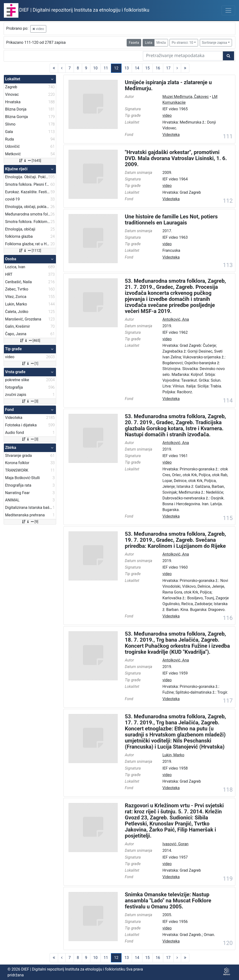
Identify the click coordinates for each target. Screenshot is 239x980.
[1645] (30, 161)
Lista (148, 43)
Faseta (134, 43)
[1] (30, 364)
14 (137, 68)
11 (106, 68)
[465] (30, 341)
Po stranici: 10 (182, 43)
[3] (30, 401)
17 (168, 68)
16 (158, 68)
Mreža (161, 43)
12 (116, 68)
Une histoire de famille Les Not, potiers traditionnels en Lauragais (171, 220)
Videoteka (171, 135)
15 (147, 68)
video (38, 29)
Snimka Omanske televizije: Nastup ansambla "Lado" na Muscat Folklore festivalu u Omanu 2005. (168, 901)
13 (127, 68)
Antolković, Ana (176, 319)
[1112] (30, 251)
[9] (30, 522)
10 (95, 68)
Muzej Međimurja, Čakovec (186, 97)
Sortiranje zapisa (215, 43)
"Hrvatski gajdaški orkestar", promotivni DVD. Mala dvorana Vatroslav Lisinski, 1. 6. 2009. (176, 158)
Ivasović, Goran (176, 844)
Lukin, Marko (173, 755)
